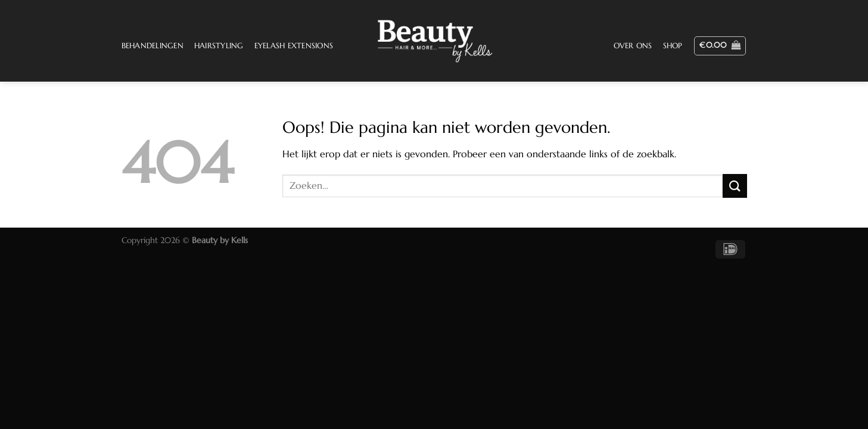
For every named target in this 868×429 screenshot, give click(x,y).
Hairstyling (219, 46)
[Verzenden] (735, 186)
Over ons (633, 46)
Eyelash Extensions (294, 46)
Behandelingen (153, 46)
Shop (673, 46)
